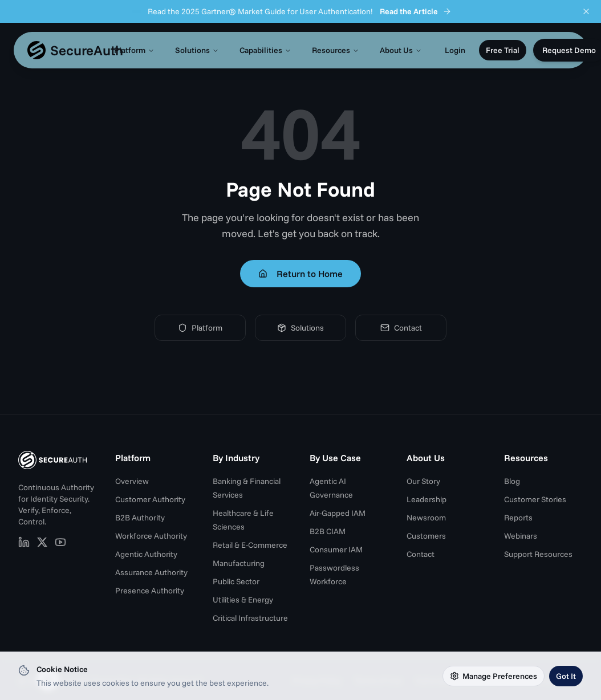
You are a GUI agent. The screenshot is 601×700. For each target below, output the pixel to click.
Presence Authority (150, 591)
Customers (426, 536)
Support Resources (538, 554)
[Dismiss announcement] (586, 11)
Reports (518, 518)
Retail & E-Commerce (250, 545)
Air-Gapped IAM (338, 513)
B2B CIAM (328, 531)
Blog (512, 481)
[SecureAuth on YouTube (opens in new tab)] (60, 542)
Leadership (427, 499)
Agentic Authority (146, 554)
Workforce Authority (151, 536)
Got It (566, 676)
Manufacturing (239, 563)
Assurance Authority (151, 572)
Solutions (197, 50)
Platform (134, 50)
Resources (336, 50)
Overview (132, 481)
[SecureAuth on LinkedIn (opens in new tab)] (24, 542)
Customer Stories (535, 499)
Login (455, 50)
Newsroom (426, 518)
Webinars (521, 536)
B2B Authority (140, 518)
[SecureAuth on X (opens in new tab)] (42, 542)
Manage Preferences (494, 676)
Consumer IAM (336, 550)
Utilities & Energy (243, 600)
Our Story (423, 481)
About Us (401, 50)
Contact (401, 328)
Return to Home (300, 274)
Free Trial (503, 50)
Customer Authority (150, 499)
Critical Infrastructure (250, 618)
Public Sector (236, 581)
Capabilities (265, 50)
